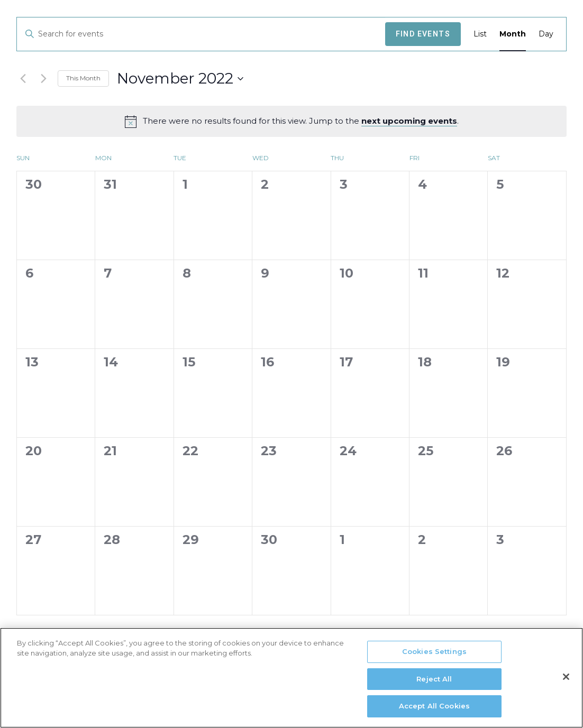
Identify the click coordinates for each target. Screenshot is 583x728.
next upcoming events (409, 121)
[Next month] (43, 79)
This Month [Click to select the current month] (83, 78)
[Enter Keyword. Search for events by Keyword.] (201, 34)
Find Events (423, 34)
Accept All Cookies (434, 711)
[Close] (566, 681)
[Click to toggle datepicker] (180, 79)
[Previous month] (23, 79)
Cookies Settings (434, 656)
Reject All (434, 683)
